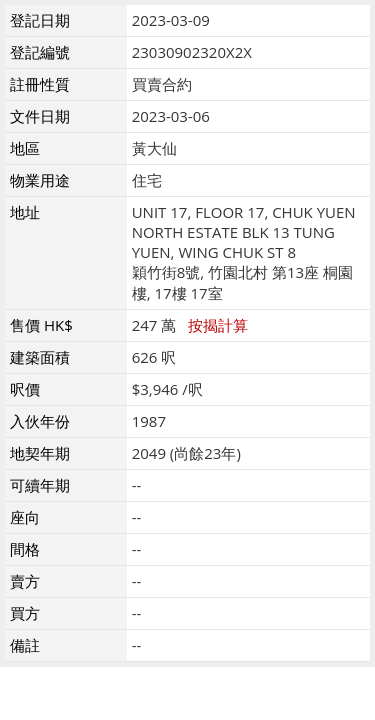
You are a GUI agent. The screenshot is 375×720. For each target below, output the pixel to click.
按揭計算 (218, 325)
